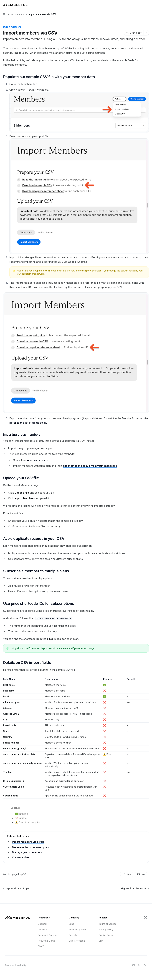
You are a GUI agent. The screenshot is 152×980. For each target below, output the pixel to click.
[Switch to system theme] (134, 965)
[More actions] (148, 5)
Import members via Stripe (28, 842)
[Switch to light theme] (139, 965)
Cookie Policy (106, 935)
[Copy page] (134, 33)
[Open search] (142, 5)
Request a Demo (46, 941)
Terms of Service (108, 924)
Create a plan (20, 857)
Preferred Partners (48, 935)
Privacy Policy (106, 929)
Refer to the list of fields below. (28, 423)
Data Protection (77, 941)
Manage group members (27, 852)
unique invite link (38, 460)
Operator (43, 924)
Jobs (71, 924)
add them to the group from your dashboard (90, 466)
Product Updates (78, 929)
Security (73, 935)
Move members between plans (31, 847)
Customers (43, 929)
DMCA (41, 946)
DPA (101, 941)
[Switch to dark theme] (145, 965)
